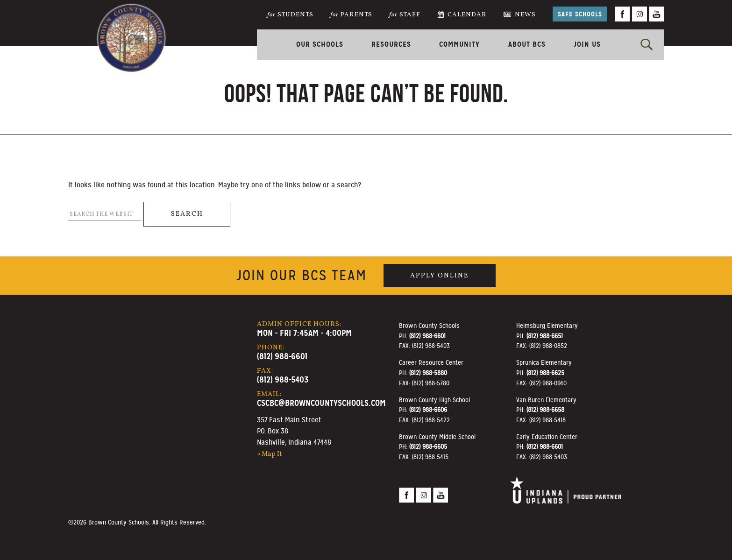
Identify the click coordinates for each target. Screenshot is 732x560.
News (520, 15)
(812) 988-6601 (282, 356)
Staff (405, 15)
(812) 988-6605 (428, 447)
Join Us (587, 44)
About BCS (527, 44)
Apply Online (439, 276)
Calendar (462, 15)
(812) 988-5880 (428, 373)
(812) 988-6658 (545, 410)
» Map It (270, 454)
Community (459, 44)
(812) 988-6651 (545, 336)
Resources (391, 44)
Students (290, 15)
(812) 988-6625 (545, 373)
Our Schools (320, 44)
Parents (351, 15)
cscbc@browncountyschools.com (321, 403)
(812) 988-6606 (428, 410)
